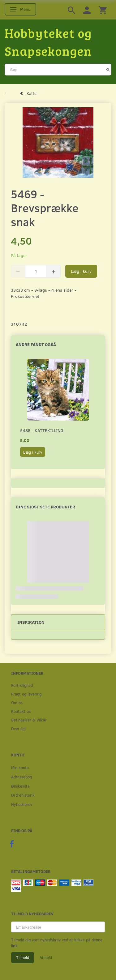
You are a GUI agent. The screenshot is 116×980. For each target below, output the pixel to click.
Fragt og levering (26, 694)
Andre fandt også (36, 344)
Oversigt (19, 728)
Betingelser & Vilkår (29, 720)
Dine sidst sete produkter (45, 507)
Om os (17, 702)
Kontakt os (21, 711)
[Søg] (108, 70)
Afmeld (46, 957)
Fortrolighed (22, 685)
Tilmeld (23, 957)
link (14, 946)
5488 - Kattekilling (42, 430)
